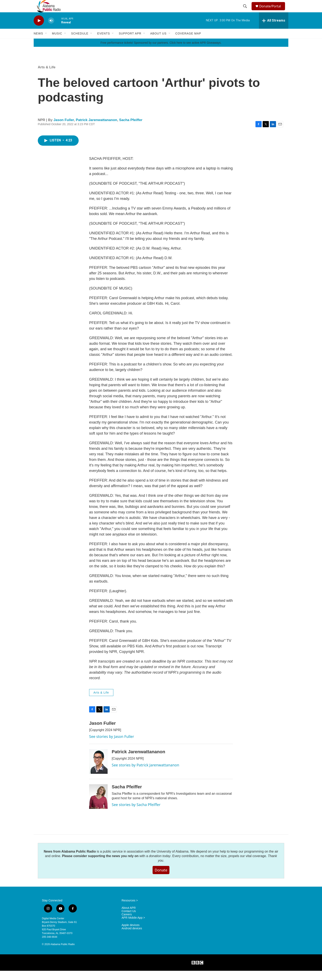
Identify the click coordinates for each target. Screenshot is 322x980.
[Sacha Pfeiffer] (98, 806)
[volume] (51, 30)
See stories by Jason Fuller (112, 746)
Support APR (130, 43)
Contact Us (129, 920)
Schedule (80, 43)
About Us (158, 43)
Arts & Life (47, 76)
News (38, 43)
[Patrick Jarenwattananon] (98, 771)
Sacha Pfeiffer (131, 129)
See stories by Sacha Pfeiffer (136, 814)
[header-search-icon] (246, 11)
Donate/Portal (272, 11)
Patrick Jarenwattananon (96, 129)
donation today (160, 865)
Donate (161, 879)
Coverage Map (188, 43)
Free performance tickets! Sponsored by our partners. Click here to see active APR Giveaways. (161, 52)
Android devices (132, 938)
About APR (129, 917)
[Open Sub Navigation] (46, 43)
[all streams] (274, 30)
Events (103, 43)
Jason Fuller (64, 129)
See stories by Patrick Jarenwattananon (145, 774)
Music (57, 43)
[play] (39, 30)
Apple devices (131, 934)
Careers (127, 924)
